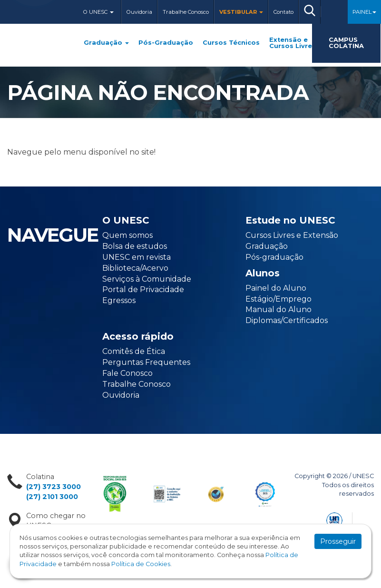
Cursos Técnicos (231, 43)
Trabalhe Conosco (186, 12)
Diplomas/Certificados (287, 320)
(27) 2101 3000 (52, 497)
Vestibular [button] (241, 12)
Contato (283, 12)
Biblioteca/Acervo (135, 268)
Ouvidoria (139, 12)
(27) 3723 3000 (54, 487)
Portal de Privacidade (143, 289)
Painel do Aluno (276, 288)
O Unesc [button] (98, 12)
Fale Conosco (127, 373)
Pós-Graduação (166, 43)
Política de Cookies (141, 564)
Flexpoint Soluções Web (368, 519)
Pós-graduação (274, 257)
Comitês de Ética (134, 351)
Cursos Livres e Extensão (292, 235)
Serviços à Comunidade (147, 279)
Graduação (106, 43)
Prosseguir (338, 541)
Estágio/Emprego (278, 299)
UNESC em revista (137, 257)
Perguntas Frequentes (146, 362)
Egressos (119, 300)
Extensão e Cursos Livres (293, 43)
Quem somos (127, 235)
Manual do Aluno (278, 309)
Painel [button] (364, 12)
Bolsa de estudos (135, 246)
